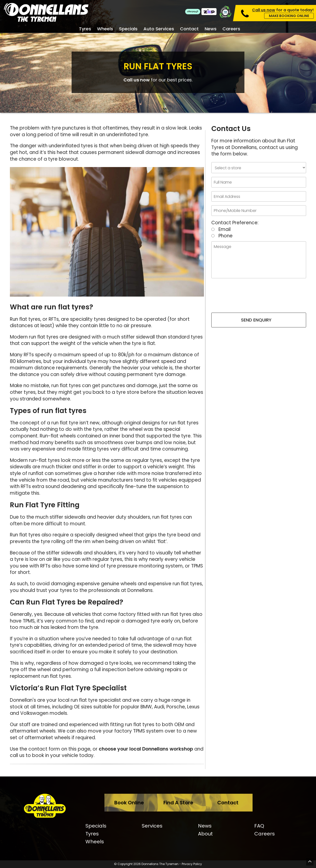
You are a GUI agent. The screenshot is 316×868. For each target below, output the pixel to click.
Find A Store (178, 803)
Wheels (105, 29)
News (211, 29)
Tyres (85, 29)
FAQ (259, 826)
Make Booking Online (289, 16)
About (205, 834)
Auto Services (159, 29)
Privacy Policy (192, 864)
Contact (189, 29)
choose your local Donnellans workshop (146, 749)
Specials (128, 29)
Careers (231, 29)
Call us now (137, 80)
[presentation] (259, 298)
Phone (226, 236)
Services (152, 826)
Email (225, 229)
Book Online (129, 803)
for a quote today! (283, 10)
